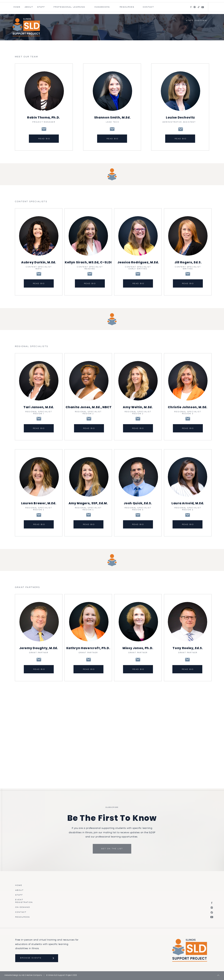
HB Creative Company (32, 975)
